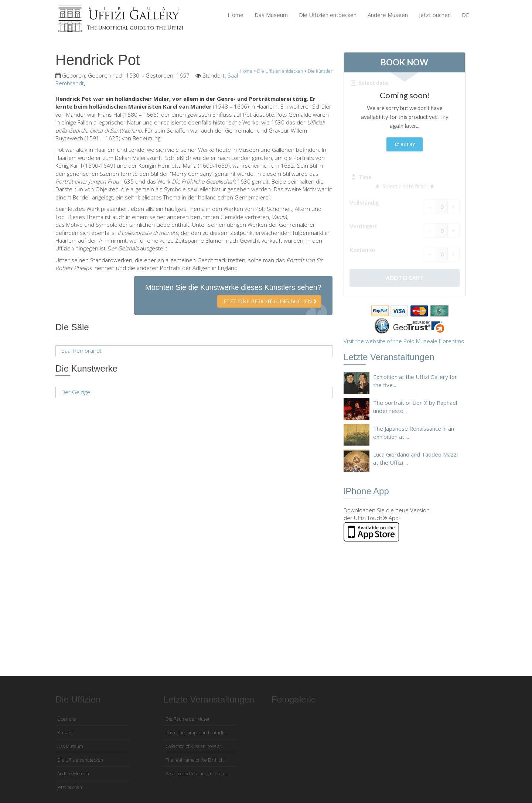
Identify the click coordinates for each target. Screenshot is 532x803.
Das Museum (271, 15)
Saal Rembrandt (81, 351)
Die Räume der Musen (188, 719)
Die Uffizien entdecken (328, 15)
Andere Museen (388, 15)
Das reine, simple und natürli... (196, 733)
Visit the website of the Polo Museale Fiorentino (404, 341)
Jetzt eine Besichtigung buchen (269, 301)
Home (236, 15)
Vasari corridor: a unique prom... (197, 774)
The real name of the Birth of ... (196, 760)
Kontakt (65, 733)
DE (465, 15)
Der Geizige (76, 392)
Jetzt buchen (435, 15)
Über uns (66, 719)
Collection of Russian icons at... (195, 746)
